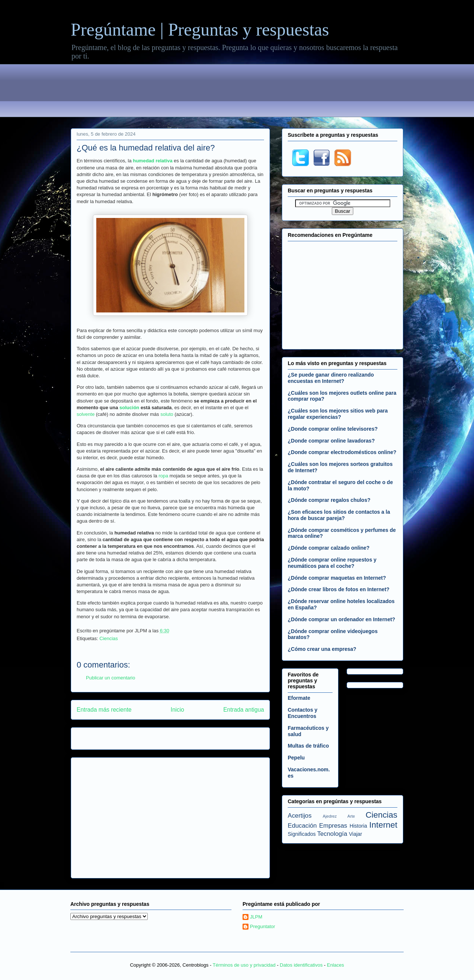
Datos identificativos (301, 965)
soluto (167, 414)
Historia (358, 826)
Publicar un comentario (111, 678)
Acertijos (300, 816)
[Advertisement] (237, 92)
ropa (163, 476)
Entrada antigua (244, 710)
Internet (383, 825)
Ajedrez (330, 816)
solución (129, 408)
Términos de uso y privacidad (244, 965)
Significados (302, 834)
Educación (302, 826)
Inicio (177, 710)
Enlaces (336, 965)
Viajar (355, 834)
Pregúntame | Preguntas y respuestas (200, 29)
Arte (351, 816)
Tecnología (332, 834)
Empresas (333, 826)
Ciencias (109, 638)
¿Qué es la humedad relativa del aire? (146, 148)
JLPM (256, 917)
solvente (86, 414)
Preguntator (263, 926)
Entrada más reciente (104, 710)
